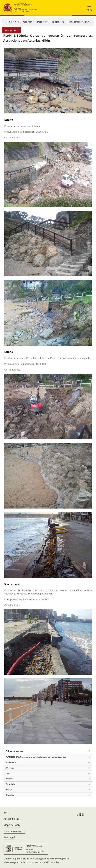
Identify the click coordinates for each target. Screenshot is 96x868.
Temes (39, 22)
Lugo (8, 773)
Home (9, 22)
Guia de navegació (14, 831)
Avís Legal (9, 837)
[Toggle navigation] (88, 7)
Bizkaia (9, 790)
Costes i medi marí (24, 22)
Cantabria (10, 784)
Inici (6, 813)
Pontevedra (11, 762)
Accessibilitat (11, 819)
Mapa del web (12, 825)
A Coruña (10, 768)
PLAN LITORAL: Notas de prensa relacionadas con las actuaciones (36, 757)
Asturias (9, 779)
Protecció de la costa (55, 22)
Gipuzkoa (10, 795)
